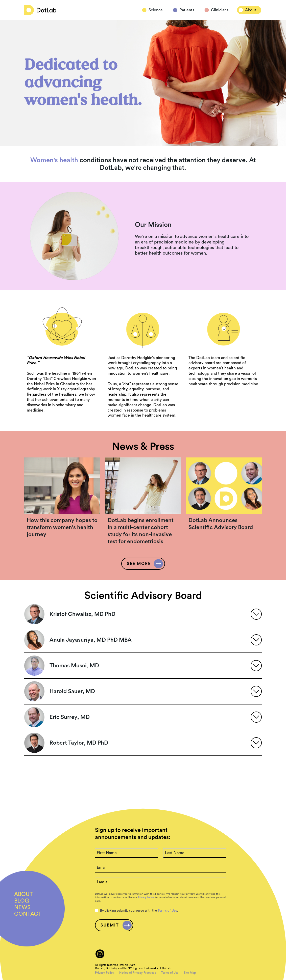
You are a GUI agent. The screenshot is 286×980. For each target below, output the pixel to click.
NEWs (22, 907)
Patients (187, 10)
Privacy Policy (146, 897)
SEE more (139, 564)
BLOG (22, 901)
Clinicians (220, 10)
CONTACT (28, 914)
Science (156, 10)
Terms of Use (167, 910)
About (251, 10)
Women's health (54, 160)
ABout (23, 894)
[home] (40, 10)
